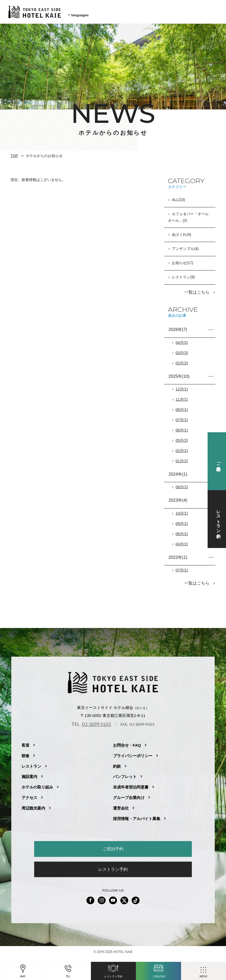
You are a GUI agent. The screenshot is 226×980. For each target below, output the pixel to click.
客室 (25, 742)
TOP (14, 154)
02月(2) (182, 361)
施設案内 (29, 774)
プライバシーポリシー (133, 753)
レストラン (31, 763)
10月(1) (182, 511)
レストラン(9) (183, 275)
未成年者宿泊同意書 (131, 784)
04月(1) (182, 542)
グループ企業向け (129, 795)
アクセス (29, 795)
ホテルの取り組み (37, 784)
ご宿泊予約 (113, 846)
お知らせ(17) (183, 261)
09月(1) (182, 521)
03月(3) (182, 350)
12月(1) (182, 387)
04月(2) (182, 340)
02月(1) (182, 448)
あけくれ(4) (181, 233)
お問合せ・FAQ (127, 742)
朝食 (25, 753)
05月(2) (182, 438)
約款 (117, 763)
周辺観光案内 (33, 805)
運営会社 (121, 805)
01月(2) (182, 459)
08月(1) (182, 407)
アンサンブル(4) (185, 247)
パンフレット (125, 774)
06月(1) (182, 428)
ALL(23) (178, 198)
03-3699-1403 (96, 721)
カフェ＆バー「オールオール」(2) (188, 215)
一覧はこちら (197, 290)
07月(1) (182, 418)
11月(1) (182, 397)
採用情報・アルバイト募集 (137, 815)
